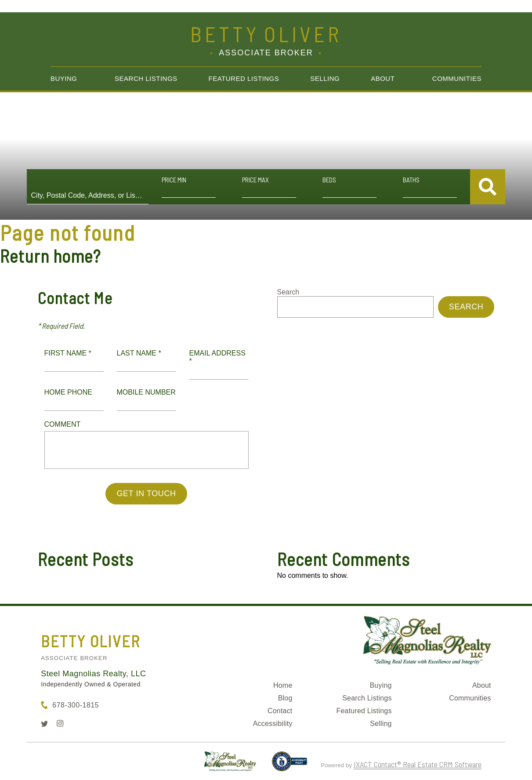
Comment (63, 424)
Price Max (255, 180)
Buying (64, 78)
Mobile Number (146, 392)
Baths (411, 180)
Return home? (50, 256)
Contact (280, 711)
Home (283, 685)
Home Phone (68, 392)
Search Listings (146, 78)
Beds (329, 180)
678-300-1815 (76, 705)
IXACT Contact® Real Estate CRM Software (418, 764)
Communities (457, 78)
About (383, 78)
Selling (325, 78)
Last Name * (139, 353)
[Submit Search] (488, 187)
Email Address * (217, 357)
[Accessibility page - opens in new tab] (290, 765)
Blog (285, 698)
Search (288, 292)
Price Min (174, 180)
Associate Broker (74, 658)
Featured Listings (244, 78)
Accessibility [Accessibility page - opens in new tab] (273, 724)
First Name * (68, 353)
